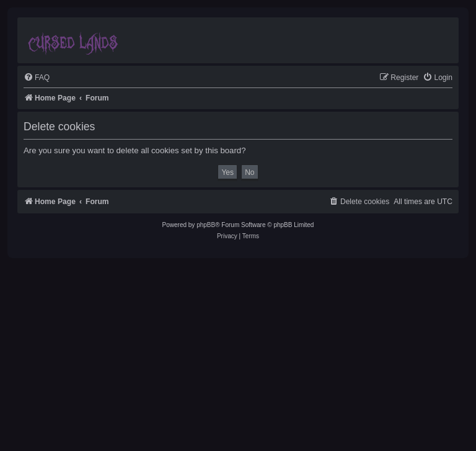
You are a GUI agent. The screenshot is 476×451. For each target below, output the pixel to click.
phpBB (206, 225)
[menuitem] (37, 78)
